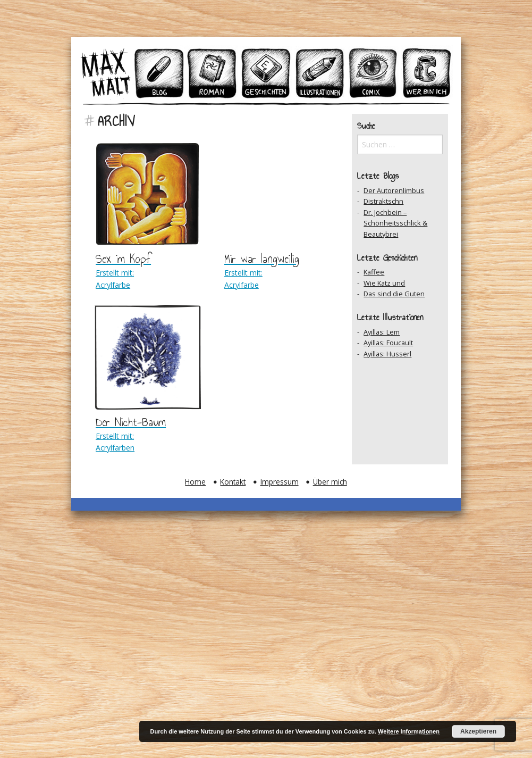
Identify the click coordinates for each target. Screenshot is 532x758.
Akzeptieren (478, 731)
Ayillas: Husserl (387, 354)
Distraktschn (383, 201)
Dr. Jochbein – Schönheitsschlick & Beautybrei (395, 223)
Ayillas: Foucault (388, 343)
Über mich (330, 482)
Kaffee (374, 272)
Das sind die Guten (394, 294)
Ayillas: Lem (382, 332)
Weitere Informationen (409, 731)
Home (195, 482)
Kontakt (233, 482)
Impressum (280, 482)
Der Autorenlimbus (394, 190)
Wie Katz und (384, 283)
